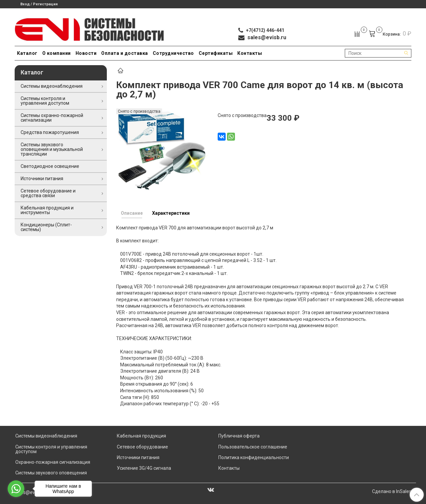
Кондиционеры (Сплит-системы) (46, 227)
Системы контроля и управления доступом (45, 101)
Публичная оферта (239, 436)
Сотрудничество (173, 53)
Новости (86, 53)
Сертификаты (216, 53)
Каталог (27, 53)
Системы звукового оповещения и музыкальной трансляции (52, 149)
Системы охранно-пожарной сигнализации (52, 118)
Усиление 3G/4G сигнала (144, 468)
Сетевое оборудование (142, 447)
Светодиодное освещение (50, 166)
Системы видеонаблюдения (52, 86)
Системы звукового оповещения (51, 473)
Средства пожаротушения (50, 132)
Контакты (250, 53)
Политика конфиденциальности (254, 457)
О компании (57, 53)
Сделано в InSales (392, 491)
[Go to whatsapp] (16, 489)
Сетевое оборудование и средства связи (48, 193)
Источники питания (42, 179)
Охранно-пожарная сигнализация (53, 462)
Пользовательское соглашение (253, 447)
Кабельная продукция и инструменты (47, 210)
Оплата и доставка (125, 53)
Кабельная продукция (141, 436)
